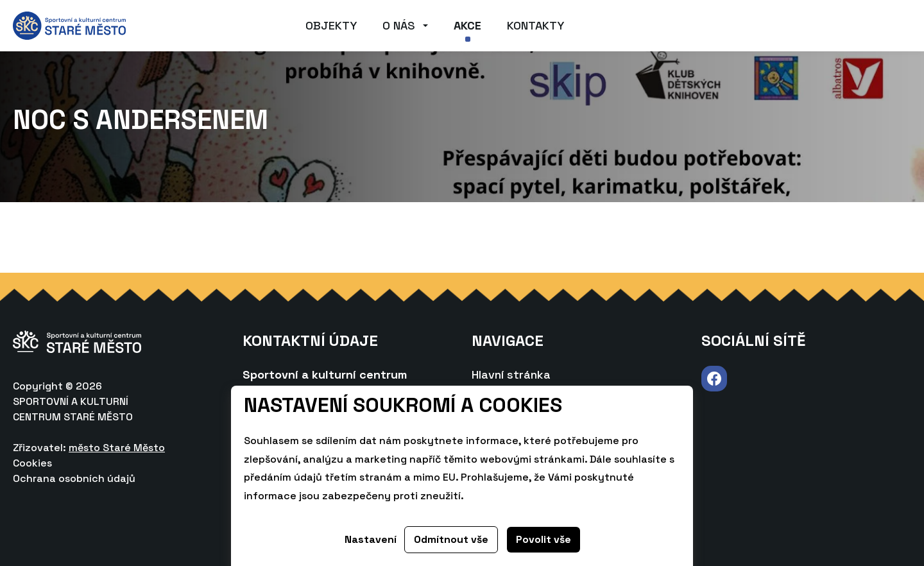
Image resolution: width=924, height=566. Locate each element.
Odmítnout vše (451, 539)
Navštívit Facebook (714, 379)
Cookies (32, 463)
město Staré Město (117, 448)
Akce (467, 25)
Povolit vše (543, 539)
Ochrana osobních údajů (74, 478)
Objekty (331, 25)
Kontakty (535, 25)
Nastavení (371, 539)
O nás (399, 25)
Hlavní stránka (511, 374)
